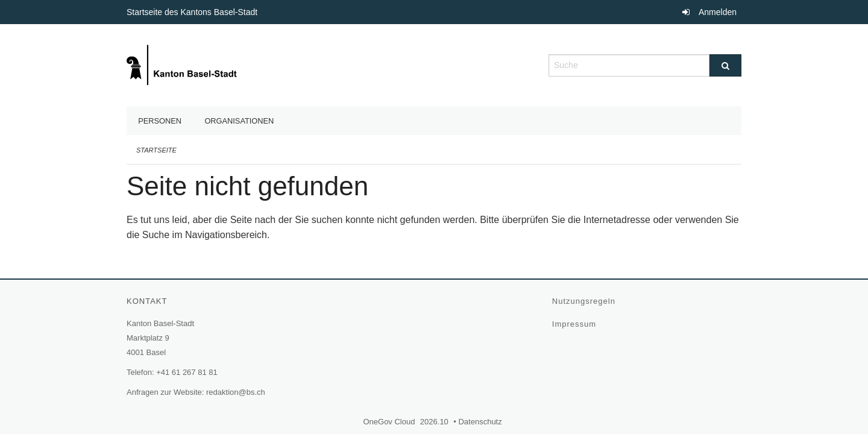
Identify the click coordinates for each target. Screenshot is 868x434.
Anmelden (718, 12)
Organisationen (239, 121)
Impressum (576, 324)
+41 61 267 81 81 (187, 372)
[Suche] (725, 65)
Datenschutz (481, 422)
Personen (160, 121)
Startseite (156, 150)
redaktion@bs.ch (236, 392)
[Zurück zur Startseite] (183, 64)
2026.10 (434, 422)
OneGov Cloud (390, 422)
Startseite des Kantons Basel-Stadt (193, 12)
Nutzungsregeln (585, 301)
